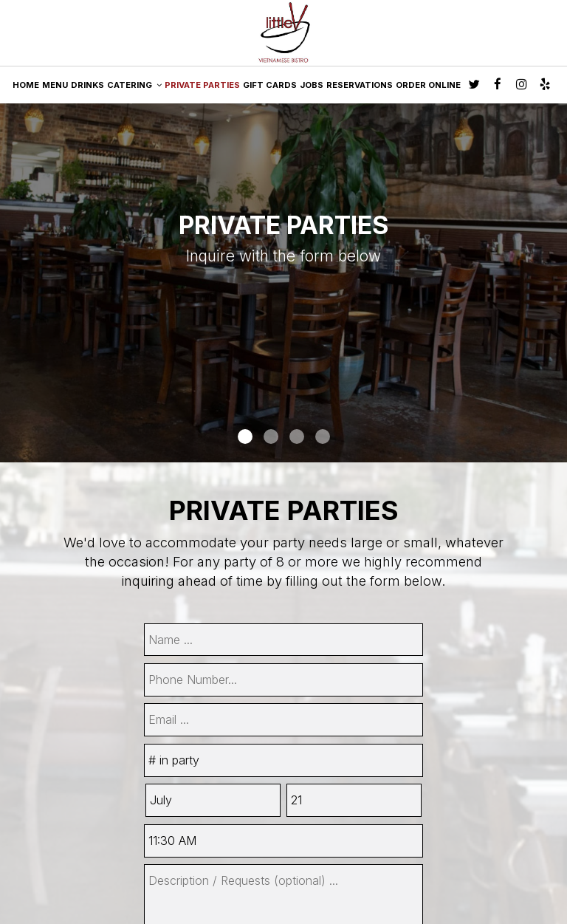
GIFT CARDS (270, 85)
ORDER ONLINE (428, 85)
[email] (283, 720)
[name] (283, 640)
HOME (26, 85)
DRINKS (87, 85)
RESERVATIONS (360, 85)
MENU (55, 85)
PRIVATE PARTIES (202, 85)
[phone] (283, 680)
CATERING (134, 85)
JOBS (312, 85)
